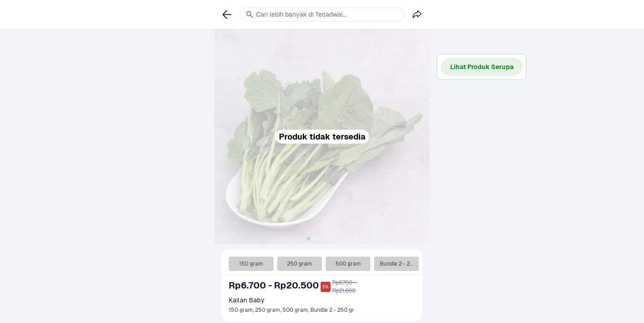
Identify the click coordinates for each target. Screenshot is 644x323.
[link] (227, 14)
